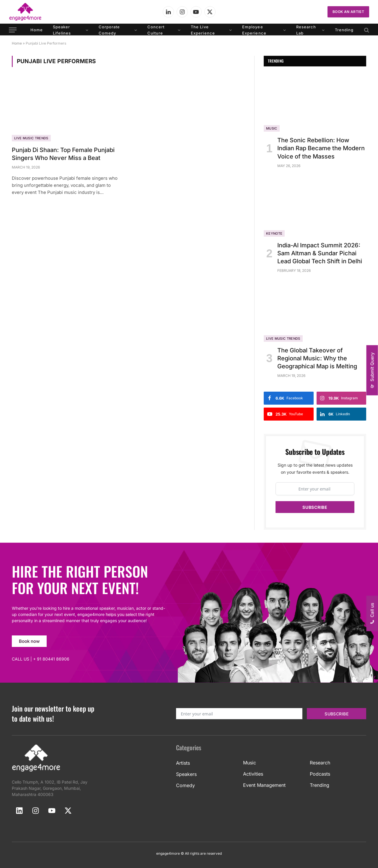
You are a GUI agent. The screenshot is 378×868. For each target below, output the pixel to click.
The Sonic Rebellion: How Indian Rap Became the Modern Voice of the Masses (321, 148)
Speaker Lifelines (62, 30)
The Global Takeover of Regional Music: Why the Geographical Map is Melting (317, 358)
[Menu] (13, 30)
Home (37, 30)
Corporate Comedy (109, 30)
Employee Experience (254, 30)
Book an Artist (348, 12)
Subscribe (315, 507)
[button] (372, 370)
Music (272, 128)
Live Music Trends (31, 138)
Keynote (274, 233)
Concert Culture (156, 30)
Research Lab (306, 30)
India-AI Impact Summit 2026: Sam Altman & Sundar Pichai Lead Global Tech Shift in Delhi (320, 253)
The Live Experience (203, 30)
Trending (344, 30)
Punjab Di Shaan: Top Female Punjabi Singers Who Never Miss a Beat (63, 154)
